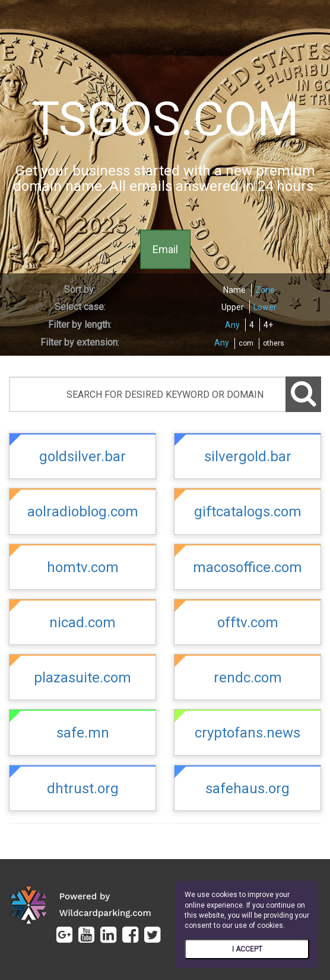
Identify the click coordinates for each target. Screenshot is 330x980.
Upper (233, 307)
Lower (265, 307)
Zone (265, 290)
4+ (268, 325)
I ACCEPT (247, 949)
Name (234, 290)
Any (232, 325)
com (246, 343)
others (274, 343)
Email (165, 249)
